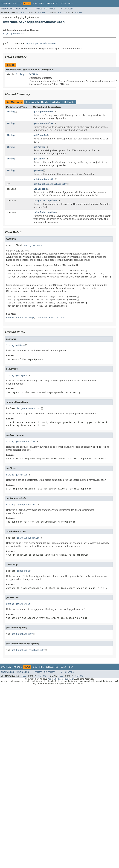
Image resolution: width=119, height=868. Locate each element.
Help (70, 3)
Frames (39, 9)
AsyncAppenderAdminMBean (41, 43)
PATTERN (33, 74)
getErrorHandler (43, 123)
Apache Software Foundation (61, 679)
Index (63, 3)
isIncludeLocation (45, 212)
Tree (41, 3)
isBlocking (40, 189)
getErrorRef (41, 135)
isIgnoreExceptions (45, 201)
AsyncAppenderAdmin (15, 34)
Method (42, 13)
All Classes (67, 9)
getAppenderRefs (43, 112)
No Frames (50, 9)
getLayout (39, 159)
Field (23, 13)
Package (17, 3)
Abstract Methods (63, 102)
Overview (6, 3)
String (20, 74)
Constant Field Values (51, 318)
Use (35, 3)
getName (38, 170)
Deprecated (52, 3)
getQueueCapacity (44, 179)
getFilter (39, 147)
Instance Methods (37, 102)
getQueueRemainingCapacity (50, 184)
